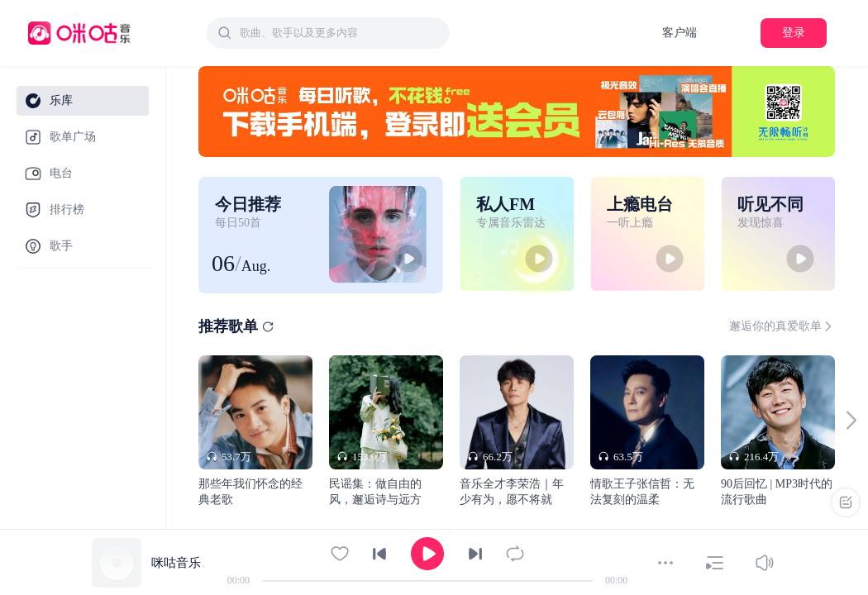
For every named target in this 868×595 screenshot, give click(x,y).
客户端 (680, 33)
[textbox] (340, 33)
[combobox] (328, 33)
